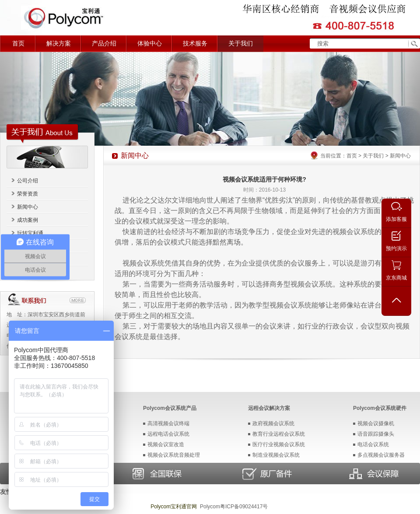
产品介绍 (104, 44)
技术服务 (195, 44)
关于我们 (241, 44)
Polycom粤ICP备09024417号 (234, 507)
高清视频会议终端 (168, 423)
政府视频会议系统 (273, 423)
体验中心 (150, 44)
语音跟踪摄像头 (376, 434)
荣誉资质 (28, 194)
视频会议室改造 (166, 444)
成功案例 (28, 220)
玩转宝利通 (30, 233)
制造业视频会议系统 (276, 455)
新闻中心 (28, 207)
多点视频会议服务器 (381, 455)
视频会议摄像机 (376, 423)
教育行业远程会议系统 (279, 434)
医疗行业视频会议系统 (279, 444)
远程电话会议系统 (168, 434)
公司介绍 (28, 181)
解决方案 (59, 44)
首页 (18, 44)
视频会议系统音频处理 (174, 455)
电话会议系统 (373, 444)
